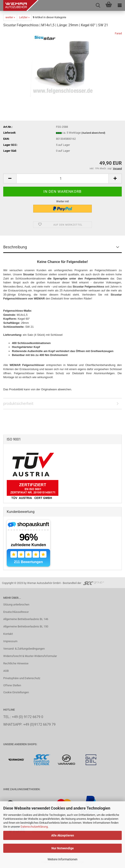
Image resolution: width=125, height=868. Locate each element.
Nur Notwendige (63, 848)
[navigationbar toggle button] (120, 5)
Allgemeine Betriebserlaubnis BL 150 (26, 626)
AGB (6, 671)
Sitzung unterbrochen (16, 604)
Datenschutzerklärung (34, 827)
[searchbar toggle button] (98, 5)
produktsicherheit (18, 403)
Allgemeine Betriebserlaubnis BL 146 (26, 619)
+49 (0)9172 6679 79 (39, 725)
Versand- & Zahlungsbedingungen (24, 649)
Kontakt (8, 634)
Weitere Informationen (62, 859)
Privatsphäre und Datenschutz (22, 678)
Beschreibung (15, 247)
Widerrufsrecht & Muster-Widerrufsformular (30, 656)
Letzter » (24, 17)
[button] (10, 179)
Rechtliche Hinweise (16, 663)
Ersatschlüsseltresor (16, 612)
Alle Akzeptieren (63, 835)
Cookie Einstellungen (16, 692)
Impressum (10, 641)
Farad (118, 33)
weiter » (10, 17)
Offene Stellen (12, 685)
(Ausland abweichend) (93, 133)
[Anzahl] (62, 179)
